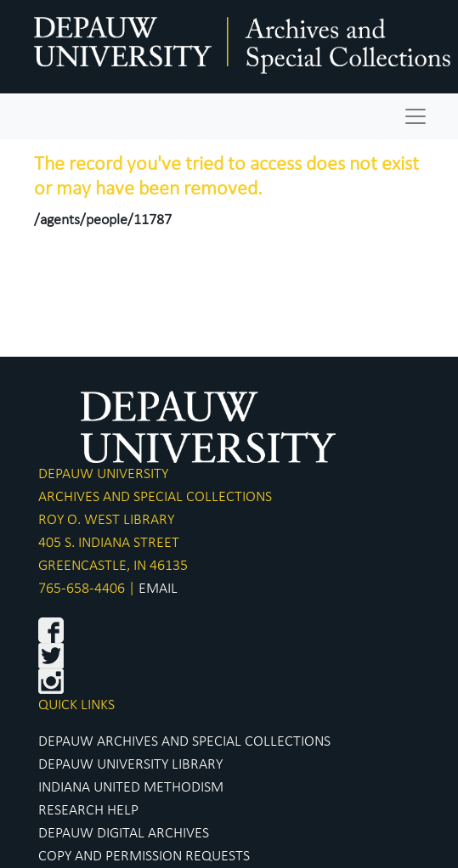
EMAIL (158, 589)
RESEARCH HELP (88, 811)
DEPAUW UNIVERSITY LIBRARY (130, 765)
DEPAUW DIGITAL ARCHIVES (124, 834)
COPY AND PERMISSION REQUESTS (144, 857)
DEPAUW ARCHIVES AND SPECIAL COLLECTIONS (184, 742)
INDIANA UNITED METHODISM (131, 788)
